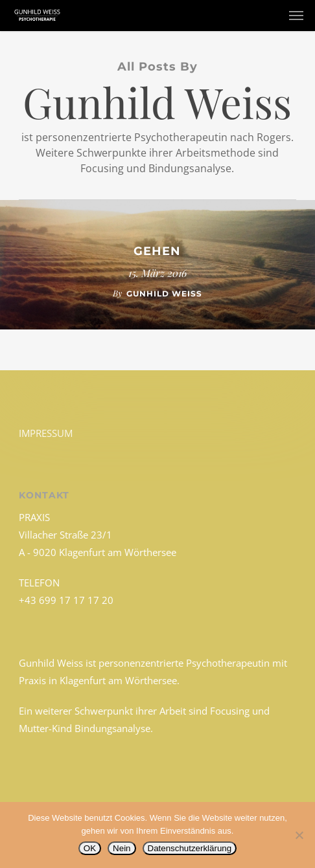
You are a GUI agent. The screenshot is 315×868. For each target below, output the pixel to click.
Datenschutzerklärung (190, 848)
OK (90, 848)
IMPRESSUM (46, 433)
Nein (122, 848)
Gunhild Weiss (164, 294)
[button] (296, 16)
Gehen (157, 251)
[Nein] (299, 835)
